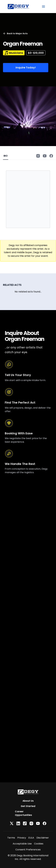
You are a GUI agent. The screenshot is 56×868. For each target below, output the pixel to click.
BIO (6, 156)
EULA (31, 838)
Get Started (28, 806)
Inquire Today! (26, 67)
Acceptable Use (22, 844)
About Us (28, 801)
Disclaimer (43, 838)
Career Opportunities (23, 813)
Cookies (39, 844)
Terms (11, 838)
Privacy (22, 838)
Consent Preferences (28, 850)
